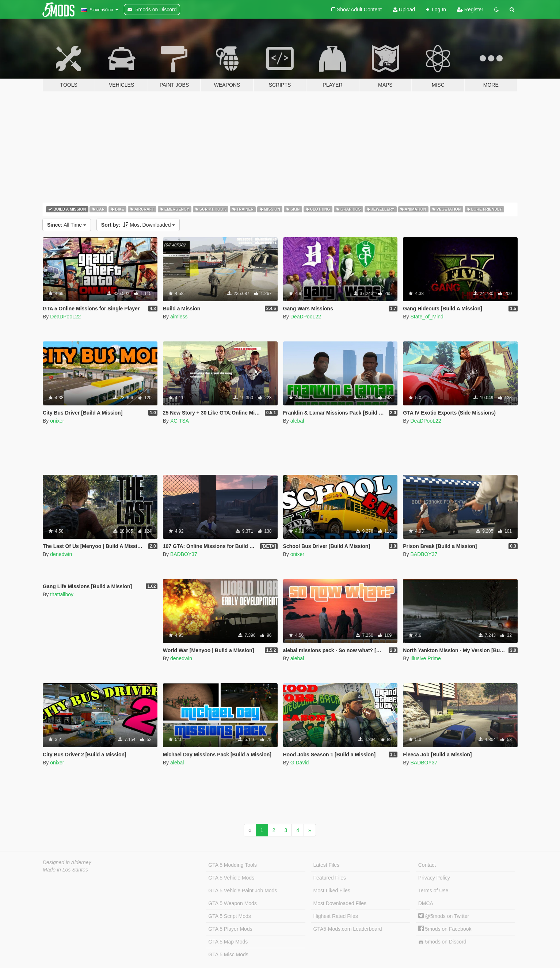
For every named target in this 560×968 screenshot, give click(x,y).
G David (300, 763)
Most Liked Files (332, 891)
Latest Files (327, 865)
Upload (404, 10)
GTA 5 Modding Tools (233, 865)
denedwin (61, 554)
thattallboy (62, 594)
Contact (427, 865)
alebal (297, 421)
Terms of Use (433, 891)
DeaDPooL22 (65, 317)
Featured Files (330, 878)
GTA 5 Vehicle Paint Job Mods (243, 891)
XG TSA (180, 421)
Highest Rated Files (336, 916)
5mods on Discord (442, 942)
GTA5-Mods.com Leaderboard (348, 929)
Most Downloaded (138, 225)
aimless (179, 317)
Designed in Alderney (67, 862)
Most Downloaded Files (340, 903)
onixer (57, 421)
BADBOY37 (184, 554)
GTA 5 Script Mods (229, 916)
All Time (67, 225)
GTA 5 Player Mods (230, 929)
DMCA (426, 903)
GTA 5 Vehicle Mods (231, 878)
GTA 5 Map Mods (228, 942)
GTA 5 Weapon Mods (233, 903)
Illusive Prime (425, 658)
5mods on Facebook (445, 929)
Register (470, 10)
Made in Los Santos (65, 870)
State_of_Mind (427, 317)
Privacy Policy (434, 878)
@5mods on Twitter (444, 916)
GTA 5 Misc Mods (228, 954)
